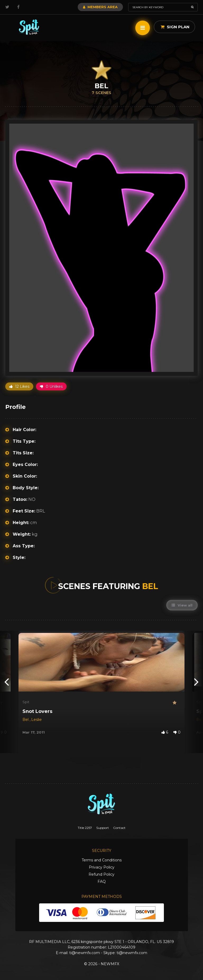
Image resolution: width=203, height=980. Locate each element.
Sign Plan (175, 27)
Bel (26, 720)
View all (182, 605)
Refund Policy (101, 874)
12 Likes (19, 386)
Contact (119, 828)
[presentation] (7, 681)
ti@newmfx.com (85, 953)
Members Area (100, 7)
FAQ (102, 881)
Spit (26, 702)
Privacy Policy (102, 867)
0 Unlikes (51, 386)
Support (103, 828)
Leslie (36, 720)
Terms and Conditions (102, 860)
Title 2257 (85, 828)
